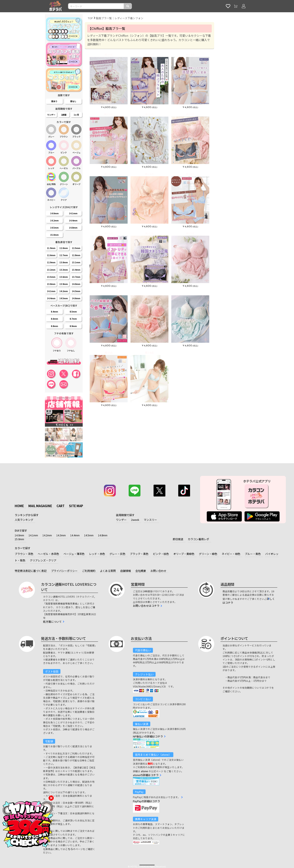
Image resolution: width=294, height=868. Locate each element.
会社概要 (141, 571)
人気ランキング (24, 520)
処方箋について (52, 622)
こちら (69, 849)
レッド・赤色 (97, 554)
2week (135, 520)
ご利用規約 (89, 571)
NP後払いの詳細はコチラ (148, 736)
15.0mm (19, 539)
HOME (19, 506)
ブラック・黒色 (139, 554)
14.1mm (33, 535)
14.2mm (47, 535)
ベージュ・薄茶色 (74, 554)
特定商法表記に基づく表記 (31, 571)
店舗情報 (126, 571)
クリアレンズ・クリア (43, 560)
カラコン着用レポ (198, 539)
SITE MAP (76, 506)
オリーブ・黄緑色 (184, 554)
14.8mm (103, 535)
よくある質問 (108, 571)
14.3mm (61, 535)
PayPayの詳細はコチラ (146, 801)
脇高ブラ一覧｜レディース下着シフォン (120, 18)
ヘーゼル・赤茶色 (48, 554)
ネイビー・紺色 (231, 554)
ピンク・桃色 (161, 554)
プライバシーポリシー (64, 571)
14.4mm (75, 535)
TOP (90, 18)
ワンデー (121, 520)
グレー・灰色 (117, 554)
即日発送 (178, 539)
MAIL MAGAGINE (40, 506)
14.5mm (89, 535)
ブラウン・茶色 (24, 554)
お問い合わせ (158, 571)
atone (144, 771)
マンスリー (150, 520)
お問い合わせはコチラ (146, 606)
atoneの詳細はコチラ (146, 775)
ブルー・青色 (253, 554)
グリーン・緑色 (208, 554)
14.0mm (19, 535)
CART (61, 506)
